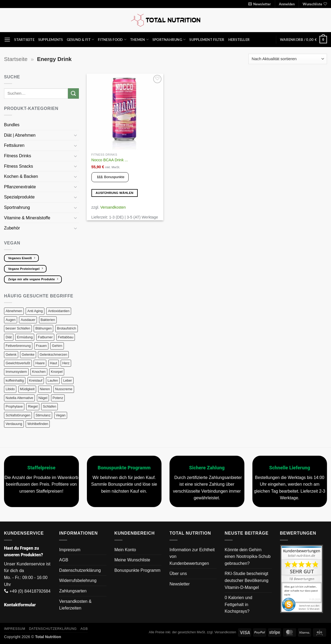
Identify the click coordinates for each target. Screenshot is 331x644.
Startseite (24, 40)
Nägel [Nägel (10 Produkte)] (43, 398)
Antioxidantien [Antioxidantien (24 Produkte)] (59, 311)
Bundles (12, 125)
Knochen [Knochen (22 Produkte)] (39, 372)
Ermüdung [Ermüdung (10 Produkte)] (25, 337)
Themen (139, 39)
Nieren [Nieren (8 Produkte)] (45, 389)
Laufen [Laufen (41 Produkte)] (53, 380)
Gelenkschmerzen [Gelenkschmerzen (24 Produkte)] (53, 354)
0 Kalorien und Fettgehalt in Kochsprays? (238, 604)
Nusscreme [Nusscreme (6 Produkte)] (64, 389)
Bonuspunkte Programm (138, 570)
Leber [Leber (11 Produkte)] (68, 380)
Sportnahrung (169, 39)
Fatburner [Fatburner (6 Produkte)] (45, 337)
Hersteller (239, 40)
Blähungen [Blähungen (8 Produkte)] (43, 328)
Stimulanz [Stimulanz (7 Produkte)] (43, 415)
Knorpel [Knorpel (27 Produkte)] (57, 372)
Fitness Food (112, 39)
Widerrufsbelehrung (78, 580)
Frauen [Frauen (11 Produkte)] (41, 346)
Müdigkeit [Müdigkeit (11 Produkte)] (27, 389)
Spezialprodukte (20, 197)
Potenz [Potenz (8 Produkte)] (58, 398)
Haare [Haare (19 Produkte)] (40, 363)
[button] (260, 4)
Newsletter (180, 584)
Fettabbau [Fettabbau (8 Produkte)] (66, 337)
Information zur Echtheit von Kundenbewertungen (192, 557)
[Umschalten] (76, 135)
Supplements (51, 40)
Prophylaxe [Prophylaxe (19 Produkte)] (14, 406)
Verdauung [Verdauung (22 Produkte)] (14, 424)
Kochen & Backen (22, 176)
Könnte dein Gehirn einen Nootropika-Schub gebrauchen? (248, 557)
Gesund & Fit (81, 39)
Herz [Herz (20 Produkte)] (66, 363)
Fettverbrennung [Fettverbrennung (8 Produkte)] (18, 346)
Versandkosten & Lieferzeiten (75, 605)
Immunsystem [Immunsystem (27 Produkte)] (16, 372)
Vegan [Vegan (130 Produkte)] (61, 415)
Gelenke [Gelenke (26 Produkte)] (28, 354)
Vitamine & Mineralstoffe (28, 218)
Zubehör (12, 228)
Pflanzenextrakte (21, 187)
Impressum (70, 550)
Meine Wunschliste (132, 560)
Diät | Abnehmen (20, 135)
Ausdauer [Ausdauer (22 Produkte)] (28, 320)
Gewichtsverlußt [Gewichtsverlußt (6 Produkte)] (18, 363)
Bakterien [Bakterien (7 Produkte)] (48, 320)
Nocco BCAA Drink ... (110, 160)
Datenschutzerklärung (80, 570)
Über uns (178, 574)
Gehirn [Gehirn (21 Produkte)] (57, 346)
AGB (64, 560)
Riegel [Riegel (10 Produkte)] (33, 406)
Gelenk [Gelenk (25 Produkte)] (11, 354)
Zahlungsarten (73, 591)
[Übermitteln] (73, 93)
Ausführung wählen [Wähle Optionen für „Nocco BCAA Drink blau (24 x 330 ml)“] (114, 193)
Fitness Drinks (18, 156)
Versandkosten (113, 207)
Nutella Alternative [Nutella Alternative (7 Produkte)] (19, 398)
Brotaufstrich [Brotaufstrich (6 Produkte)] (67, 328)
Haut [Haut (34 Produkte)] (54, 363)
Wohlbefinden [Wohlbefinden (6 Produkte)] (38, 424)
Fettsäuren (15, 145)
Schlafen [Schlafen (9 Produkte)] (49, 406)
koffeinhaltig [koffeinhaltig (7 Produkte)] (15, 380)
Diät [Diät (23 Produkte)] (9, 337)
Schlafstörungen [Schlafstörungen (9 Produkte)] (18, 415)
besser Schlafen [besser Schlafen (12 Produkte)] (18, 328)
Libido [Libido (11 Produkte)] (10, 389)
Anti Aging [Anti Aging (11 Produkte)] (35, 311)
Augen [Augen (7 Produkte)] (11, 320)
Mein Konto (125, 550)
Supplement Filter (207, 40)
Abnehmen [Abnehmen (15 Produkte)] (14, 311)
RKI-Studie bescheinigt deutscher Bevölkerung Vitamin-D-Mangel (247, 580)
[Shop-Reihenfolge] (288, 59)
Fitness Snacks (19, 166)
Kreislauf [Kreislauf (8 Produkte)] (36, 380)
